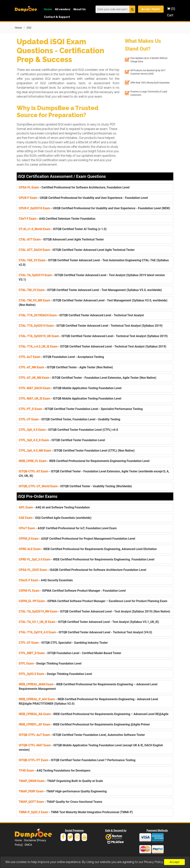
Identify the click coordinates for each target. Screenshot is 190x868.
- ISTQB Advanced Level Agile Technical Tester (61, 239)
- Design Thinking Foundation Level (50, 663)
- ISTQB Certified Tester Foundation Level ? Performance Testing (77, 760)
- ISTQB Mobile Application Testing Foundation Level (70, 388)
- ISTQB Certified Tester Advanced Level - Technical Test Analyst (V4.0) (85, 632)
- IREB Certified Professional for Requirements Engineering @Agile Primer (84, 724)
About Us (80, 9)
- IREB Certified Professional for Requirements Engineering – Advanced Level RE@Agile (94, 714)
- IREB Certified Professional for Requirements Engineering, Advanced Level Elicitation (88, 549)
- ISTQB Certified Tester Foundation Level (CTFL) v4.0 (68, 430)
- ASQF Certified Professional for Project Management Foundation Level (77, 538)
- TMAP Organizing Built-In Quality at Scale (61, 781)
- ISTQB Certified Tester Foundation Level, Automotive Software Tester (82, 735)
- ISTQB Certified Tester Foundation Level (62, 440)
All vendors (63, 9)
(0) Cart (171, 12)
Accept (174, 862)
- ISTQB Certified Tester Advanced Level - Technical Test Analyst (81, 315)
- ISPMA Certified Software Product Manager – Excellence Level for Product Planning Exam (93, 601)
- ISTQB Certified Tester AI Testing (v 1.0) (63, 229)
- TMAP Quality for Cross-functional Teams (60, 802)
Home (48, 9)
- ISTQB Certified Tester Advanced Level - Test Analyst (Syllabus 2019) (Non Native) (94, 611)
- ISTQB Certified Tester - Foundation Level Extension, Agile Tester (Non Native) (87, 378)
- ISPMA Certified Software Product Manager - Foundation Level (72, 590)
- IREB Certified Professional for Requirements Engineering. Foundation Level (87, 559)
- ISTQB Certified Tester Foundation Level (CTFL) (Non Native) (77, 450)
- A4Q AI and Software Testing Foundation (54, 507)
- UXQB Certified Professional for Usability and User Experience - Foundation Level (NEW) (94, 208)
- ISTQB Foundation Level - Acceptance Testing (61, 357)
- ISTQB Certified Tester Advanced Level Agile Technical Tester (77, 250)
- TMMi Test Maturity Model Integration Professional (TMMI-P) (76, 812)
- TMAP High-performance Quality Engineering (63, 791)
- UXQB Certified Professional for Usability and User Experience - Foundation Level (83, 198)
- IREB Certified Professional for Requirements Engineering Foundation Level (84, 461)
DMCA (28, 845)
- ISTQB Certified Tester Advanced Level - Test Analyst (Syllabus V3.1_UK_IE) (89, 622)
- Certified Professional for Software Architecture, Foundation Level (74, 187)
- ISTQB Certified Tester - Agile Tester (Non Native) (66, 367)
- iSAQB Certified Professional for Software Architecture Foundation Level (82, 570)
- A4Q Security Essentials (46, 580)
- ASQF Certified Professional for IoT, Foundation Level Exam (68, 528)
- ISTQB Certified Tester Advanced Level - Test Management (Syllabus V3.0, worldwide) (90, 290)
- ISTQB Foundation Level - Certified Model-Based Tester (70, 653)
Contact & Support (57, 17)
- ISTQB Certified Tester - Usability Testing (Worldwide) (75, 486)
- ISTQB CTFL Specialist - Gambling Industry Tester (63, 642)
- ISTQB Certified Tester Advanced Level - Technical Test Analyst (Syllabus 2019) (91, 325)
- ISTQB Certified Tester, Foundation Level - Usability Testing (69, 419)
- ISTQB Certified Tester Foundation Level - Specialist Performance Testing (81, 409)
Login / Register (151, 9)
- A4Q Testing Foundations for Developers (55, 770)
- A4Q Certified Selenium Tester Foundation (57, 218)
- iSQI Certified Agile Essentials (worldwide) (55, 518)
